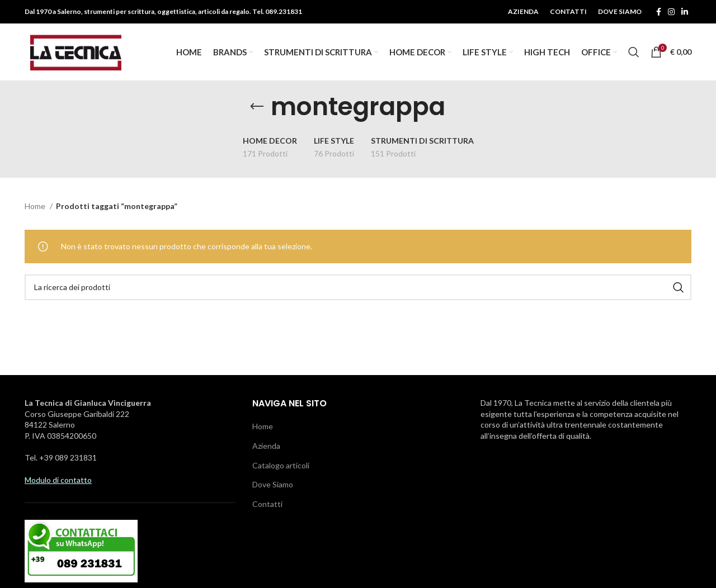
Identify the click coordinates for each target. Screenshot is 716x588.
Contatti (267, 505)
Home (36, 207)
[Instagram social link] (671, 12)
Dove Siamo (273, 485)
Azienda (266, 447)
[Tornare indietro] (257, 108)
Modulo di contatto (58, 481)
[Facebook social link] (659, 12)
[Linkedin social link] (685, 12)
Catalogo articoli (281, 466)
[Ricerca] (634, 53)
